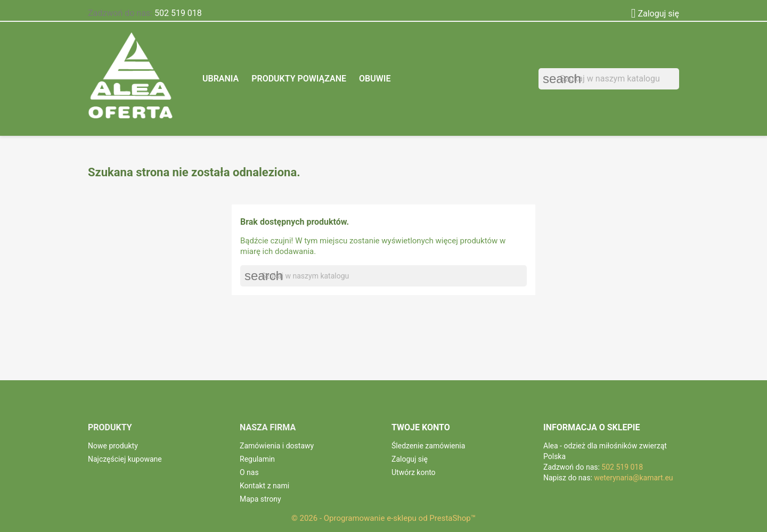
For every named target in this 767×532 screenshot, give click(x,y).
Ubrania (221, 79)
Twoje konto (421, 427)
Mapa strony (260, 499)
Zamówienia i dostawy (277, 446)
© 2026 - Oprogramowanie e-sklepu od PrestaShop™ (383, 518)
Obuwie (375, 79)
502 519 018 (178, 13)
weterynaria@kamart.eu (633, 478)
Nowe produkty (113, 446)
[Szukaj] (609, 79)
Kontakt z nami (264, 486)
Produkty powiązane (299, 79)
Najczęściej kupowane (125, 459)
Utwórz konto (414, 472)
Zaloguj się (410, 459)
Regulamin (257, 459)
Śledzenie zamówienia (428, 446)
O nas (249, 472)
